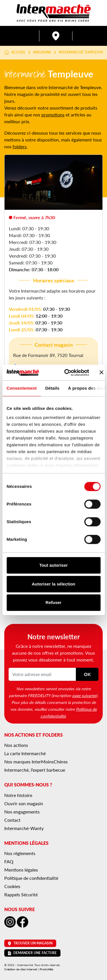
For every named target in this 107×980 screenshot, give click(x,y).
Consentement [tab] (22, 388)
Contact (12, 820)
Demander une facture (32, 953)
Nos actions (16, 745)
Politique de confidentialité (31, 878)
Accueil (15, 52)
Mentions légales (21, 870)
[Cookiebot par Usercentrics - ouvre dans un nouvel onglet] (66, 373)
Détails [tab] (52, 388)
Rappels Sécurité (21, 894)
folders (20, 146)
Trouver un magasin (30, 943)
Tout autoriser (54, 565)
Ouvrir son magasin (24, 803)
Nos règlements (20, 853)
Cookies (12, 886)
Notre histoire (18, 795)
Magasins (42, 52)
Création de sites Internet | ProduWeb (29, 969)
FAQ (9, 861)
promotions (53, 115)
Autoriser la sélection (53, 584)
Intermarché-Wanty (24, 828)
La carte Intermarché (25, 753)
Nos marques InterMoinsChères (36, 762)
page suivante (84, 695)
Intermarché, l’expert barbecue (35, 770)
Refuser (54, 602)
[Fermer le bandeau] (102, 373)
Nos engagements (22, 812)
